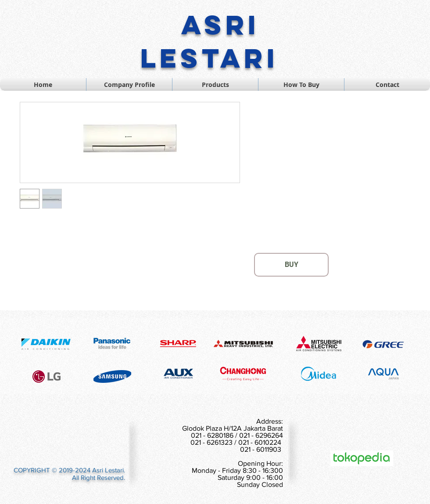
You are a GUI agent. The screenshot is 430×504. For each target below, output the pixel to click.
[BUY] (291, 265)
